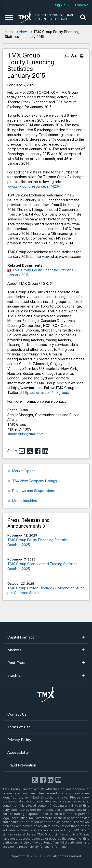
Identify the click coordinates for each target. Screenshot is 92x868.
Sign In (60, 5)
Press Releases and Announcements (28, 523)
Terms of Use (19, 727)
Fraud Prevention (22, 765)
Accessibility (18, 752)
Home (10, 32)
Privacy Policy (19, 740)
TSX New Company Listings (35, 481)
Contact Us (17, 714)
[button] (83, 17)
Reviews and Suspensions (33, 491)
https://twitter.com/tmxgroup (46, 393)
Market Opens (24, 471)
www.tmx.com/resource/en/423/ (33, 186)
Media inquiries (25, 501)
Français (82, 5)
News (24, 32)
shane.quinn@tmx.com (25, 434)
